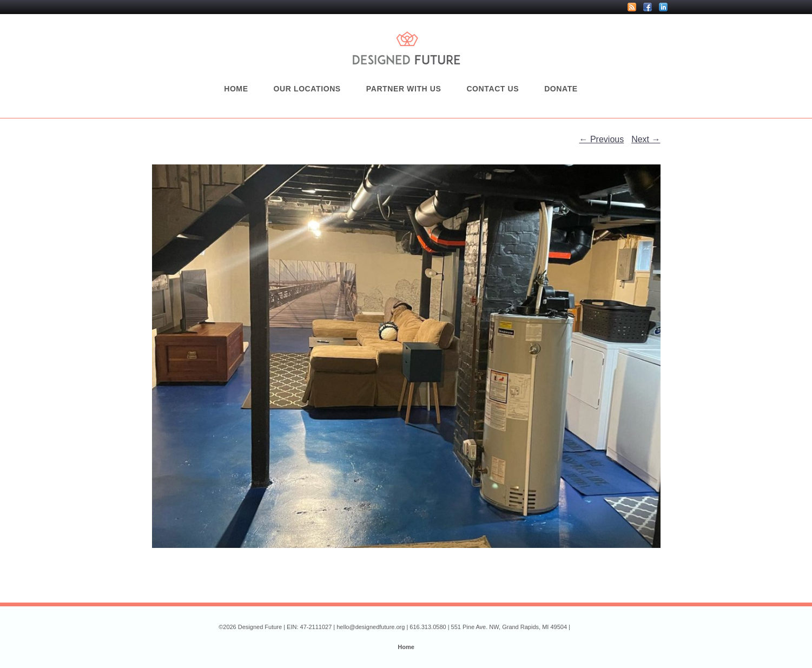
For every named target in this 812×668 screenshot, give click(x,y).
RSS (632, 7)
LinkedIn (663, 7)
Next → (646, 139)
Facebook (648, 7)
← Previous (602, 139)
